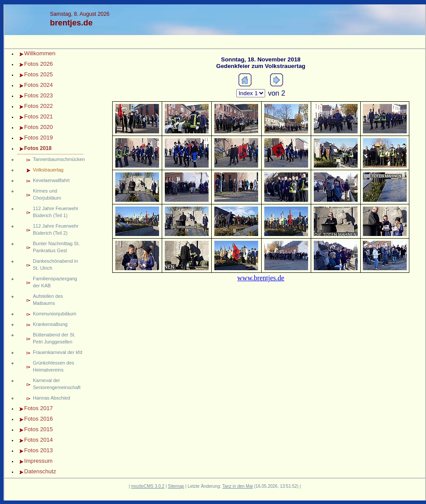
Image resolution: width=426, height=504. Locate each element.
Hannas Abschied (51, 398)
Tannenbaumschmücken (58, 159)
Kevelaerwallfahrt (51, 180)
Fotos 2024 (39, 85)
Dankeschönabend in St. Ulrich (55, 265)
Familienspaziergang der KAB (55, 282)
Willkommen (40, 53)
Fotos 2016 (39, 419)
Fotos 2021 (39, 116)
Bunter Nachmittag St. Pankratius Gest (56, 247)
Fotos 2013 (39, 450)
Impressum (38, 461)
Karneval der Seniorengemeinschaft (57, 384)
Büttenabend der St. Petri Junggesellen (54, 338)
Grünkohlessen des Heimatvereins (53, 366)
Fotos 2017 (39, 408)
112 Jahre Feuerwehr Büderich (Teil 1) (56, 212)
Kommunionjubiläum (55, 314)
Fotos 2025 (39, 74)
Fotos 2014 (39, 440)
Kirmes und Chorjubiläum (47, 194)
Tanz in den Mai (238, 486)
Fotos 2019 (39, 138)
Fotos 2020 (39, 127)
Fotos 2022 (39, 106)
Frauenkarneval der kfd (57, 352)
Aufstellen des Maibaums (48, 300)
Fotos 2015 (39, 429)
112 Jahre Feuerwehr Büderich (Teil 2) (56, 229)
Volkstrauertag (48, 170)
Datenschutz (40, 471)
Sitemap (176, 486)
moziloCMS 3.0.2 (148, 486)
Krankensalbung (50, 324)
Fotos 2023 (39, 95)
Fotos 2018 (38, 148)
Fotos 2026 (39, 64)
